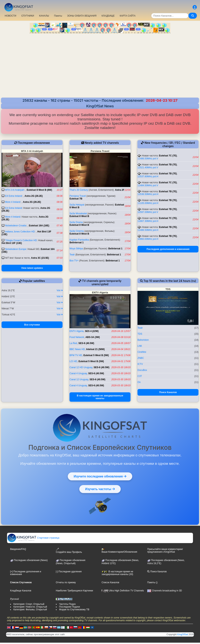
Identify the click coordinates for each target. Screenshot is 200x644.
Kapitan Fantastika (79, 240)
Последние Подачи (70, 607)
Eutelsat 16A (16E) (39, 226)
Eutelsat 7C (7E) (168, 156)
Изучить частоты (100, 489)
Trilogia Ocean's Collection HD (21, 240)
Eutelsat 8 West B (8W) (39, 190)
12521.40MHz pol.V (148, 168)
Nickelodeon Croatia (16, 226)
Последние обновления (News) (29, 560)
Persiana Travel (78, 196)
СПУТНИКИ (28, 16)
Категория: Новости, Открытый (30, 607)
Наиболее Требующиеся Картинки (74, 591)
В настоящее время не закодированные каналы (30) (117, 573)
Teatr (72, 255)
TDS (140, 334)
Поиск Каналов (168, 392)
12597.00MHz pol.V (148, 212)
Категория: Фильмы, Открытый (30, 610)
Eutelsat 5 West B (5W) (96, 355)
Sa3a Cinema (77, 231)
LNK (140, 346)
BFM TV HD (76, 355)
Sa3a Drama (76, 222)
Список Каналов (110, 582)
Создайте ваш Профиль (69, 551)
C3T (140, 376)
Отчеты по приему (66, 582)
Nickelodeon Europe (16, 249)
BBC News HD (77, 349)
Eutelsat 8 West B (79, 216)
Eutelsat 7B (76, 199)
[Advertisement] (100, 66)
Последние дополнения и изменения (168, 249)
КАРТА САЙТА (128, 16)
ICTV (140, 364)
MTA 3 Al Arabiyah (15, 190)
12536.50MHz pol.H (148, 194)
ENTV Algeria (77, 331)
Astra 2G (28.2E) (34, 196)
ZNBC (141, 358)
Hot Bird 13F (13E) (12, 243)
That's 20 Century (79, 190)
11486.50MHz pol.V (148, 159)
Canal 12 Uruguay (79, 379)
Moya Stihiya (76, 249)
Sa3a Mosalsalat (78, 213)
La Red (73, 343)
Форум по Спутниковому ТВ (74, 610)
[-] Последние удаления (69, 572)
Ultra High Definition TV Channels (123, 591)
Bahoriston (143, 340)
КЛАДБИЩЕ (108, 16)
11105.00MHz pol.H (148, 203)
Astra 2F (120, 190)
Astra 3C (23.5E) (40, 258)
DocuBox (142, 370)
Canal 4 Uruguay (78, 373)
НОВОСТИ (10, 16)
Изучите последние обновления (100, 476)
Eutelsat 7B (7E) (168, 165)
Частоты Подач (67, 604)
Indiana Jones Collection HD (20, 232)
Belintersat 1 (77, 243)
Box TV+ (74, 261)
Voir (60, 290)
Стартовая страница (33, 538)
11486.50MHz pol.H (148, 230)
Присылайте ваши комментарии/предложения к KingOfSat (165, 550)
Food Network (77, 337)
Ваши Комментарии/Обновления (119, 551)
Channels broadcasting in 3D (165, 591)
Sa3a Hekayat (77, 205)
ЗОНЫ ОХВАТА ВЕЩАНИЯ (82, 16)
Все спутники (32, 325)
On (139, 382)
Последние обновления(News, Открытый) (71, 562)
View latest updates (32, 268)
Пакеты (58, 16)
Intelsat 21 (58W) (95, 349)
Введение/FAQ (18, 549)
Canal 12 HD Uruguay (81, 367)
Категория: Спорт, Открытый (29, 604)
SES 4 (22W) (92, 331)
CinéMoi (142, 352)
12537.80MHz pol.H (148, 176)
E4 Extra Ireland (13, 196)
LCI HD (73, 361)
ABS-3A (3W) (93, 337)
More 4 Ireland (13, 202)
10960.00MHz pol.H (148, 239)
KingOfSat (183, 634)
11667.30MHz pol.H (148, 221)
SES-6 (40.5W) (86, 343)
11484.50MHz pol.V (148, 185)
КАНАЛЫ (44, 16)
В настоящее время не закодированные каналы (100, 397)
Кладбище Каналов (21, 591)
